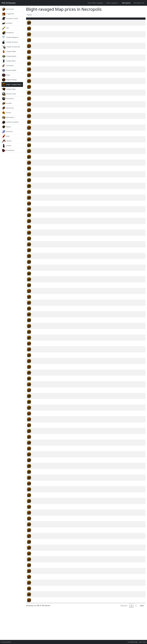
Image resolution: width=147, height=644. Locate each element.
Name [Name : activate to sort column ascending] (38, 20)
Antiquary (9, 3)
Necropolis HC (139, 3)
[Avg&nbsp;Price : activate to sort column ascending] (120, 20)
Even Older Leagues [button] (96, 3)
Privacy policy (6, 642)
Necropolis (126, 3)
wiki (134, 25)
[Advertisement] (12, 183)
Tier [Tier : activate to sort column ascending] (99, 20)
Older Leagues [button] (112, 3)
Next (142, 608)
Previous (124, 608)
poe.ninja (143, 642)
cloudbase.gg (132, 642)
